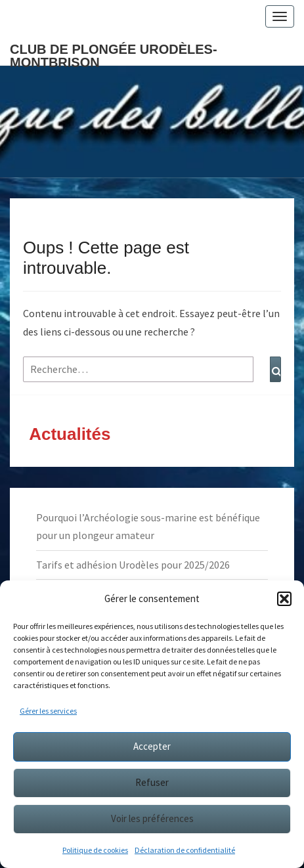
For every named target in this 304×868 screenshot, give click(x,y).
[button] (284, 599)
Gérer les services (48, 711)
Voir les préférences (152, 818)
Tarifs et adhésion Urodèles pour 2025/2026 (133, 565)
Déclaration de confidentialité (185, 850)
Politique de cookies (95, 850)
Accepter (152, 746)
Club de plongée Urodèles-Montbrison (114, 54)
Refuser (152, 782)
